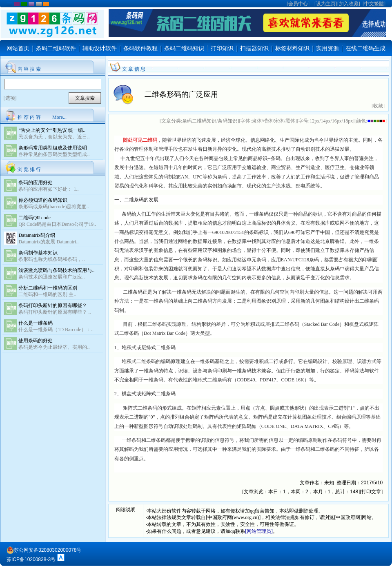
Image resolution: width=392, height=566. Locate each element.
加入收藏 (349, 4)
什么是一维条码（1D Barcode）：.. (56, 330)
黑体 (290, 121)
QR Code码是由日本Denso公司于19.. (57, 224)
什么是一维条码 (36, 323)
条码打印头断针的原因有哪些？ (53, 305)
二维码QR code (34, 218)
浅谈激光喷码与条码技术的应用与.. (56, 270)
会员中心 (298, 4)
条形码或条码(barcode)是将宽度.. (53, 207)
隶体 (257, 121)
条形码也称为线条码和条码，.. (51, 259)
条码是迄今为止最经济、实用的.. (54, 347)
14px (325, 121)
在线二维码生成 (365, 48)
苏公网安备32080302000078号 (44, 550)
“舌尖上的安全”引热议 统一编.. (52, 130)
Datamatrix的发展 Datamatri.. (48, 242)
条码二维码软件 (56, 48)
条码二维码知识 (184, 48)
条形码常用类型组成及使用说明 (53, 148)
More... (59, 117)
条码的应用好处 (36, 183)
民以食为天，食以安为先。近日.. (54, 137)
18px (348, 121)
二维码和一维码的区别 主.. (47, 294)
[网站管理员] (259, 531)
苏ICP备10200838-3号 (31, 559)
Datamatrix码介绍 (37, 235)
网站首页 (18, 48)
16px (337, 121)
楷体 (268, 121)
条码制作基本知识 (38, 253)
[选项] (10, 98)
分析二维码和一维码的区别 (48, 288)
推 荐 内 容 (29, 117)
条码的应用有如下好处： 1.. (48, 189)
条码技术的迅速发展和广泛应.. (51, 277)
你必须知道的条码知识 (43, 200)
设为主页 (326, 4)
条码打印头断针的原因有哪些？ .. (55, 312)
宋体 (279, 121)
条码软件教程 (140, 48)
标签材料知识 (292, 48)
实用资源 (327, 48)
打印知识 (222, 48)
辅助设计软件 (100, 48)
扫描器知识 (254, 48)
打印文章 (371, 492)
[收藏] (378, 106)
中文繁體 (374, 4)
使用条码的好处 (36, 341)
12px (314, 121)
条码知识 (227, 121)
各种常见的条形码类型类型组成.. (54, 154)
